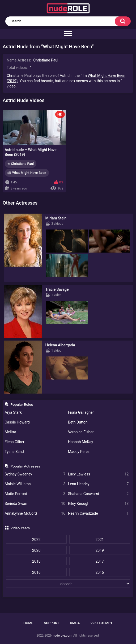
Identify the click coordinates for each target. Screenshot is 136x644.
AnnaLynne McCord (35, 513)
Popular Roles (22, 404)
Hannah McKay (80, 442)
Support (52, 623)
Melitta (10, 432)
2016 (36, 572)
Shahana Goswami (98, 494)
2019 (99, 550)
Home (28, 623)
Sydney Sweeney (35, 474)
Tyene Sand (14, 452)
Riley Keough (98, 504)
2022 (36, 540)
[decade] (68, 584)
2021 (99, 540)
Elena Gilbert (15, 442)
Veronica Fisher (81, 432)
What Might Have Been (29, 173)
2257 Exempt (102, 623)
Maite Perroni (35, 494)
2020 (36, 550)
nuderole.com (62, 636)
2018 (36, 561)
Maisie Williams (35, 484)
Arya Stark (13, 412)
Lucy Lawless (98, 474)
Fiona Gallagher (81, 412)
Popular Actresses (25, 466)
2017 (99, 561)
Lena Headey (98, 484)
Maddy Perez (79, 452)
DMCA (75, 623)
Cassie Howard (17, 422)
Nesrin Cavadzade (98, 513)
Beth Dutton (78, 422)
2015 (99, 572)
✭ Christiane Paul (21, 164)
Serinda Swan (35, 504)
